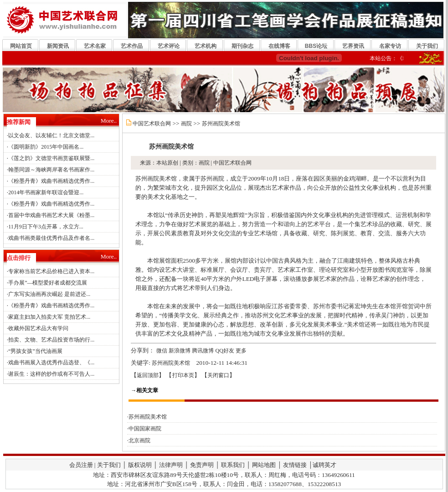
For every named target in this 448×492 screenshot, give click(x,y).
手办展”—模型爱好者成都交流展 (48, 283)
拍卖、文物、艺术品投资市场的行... (51, 340)
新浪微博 (180, 351)
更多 (241, 351)
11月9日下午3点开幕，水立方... (46, 227)
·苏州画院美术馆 (147, 417)
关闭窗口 (218, 375)
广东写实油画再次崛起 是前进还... (49, 294)
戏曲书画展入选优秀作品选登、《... (51, 363)
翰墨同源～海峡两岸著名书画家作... (51, 170)
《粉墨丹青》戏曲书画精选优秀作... (51, 181)
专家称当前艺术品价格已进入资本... (51, 271)
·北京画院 (139, 440)
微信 (162, 351)
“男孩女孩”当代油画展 (35, 351)
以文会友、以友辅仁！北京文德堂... (51, 135)
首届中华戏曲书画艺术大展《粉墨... (51, 215)
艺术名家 (95, 46)
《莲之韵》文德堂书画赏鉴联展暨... (51, 158)
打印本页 (183, 375)
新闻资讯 (58, 46)
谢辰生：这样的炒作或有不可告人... (51, 374)
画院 (186, 124)
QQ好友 (225, 351)
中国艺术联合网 (152, 124)
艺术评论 (169, 46)
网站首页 (21, 46)
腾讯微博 (203, 351)
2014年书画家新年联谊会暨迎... (46, 192)
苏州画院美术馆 (221, 124)
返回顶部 (148, 375)
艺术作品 (132, 46)
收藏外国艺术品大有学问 (38, 328)
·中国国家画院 (144, 429)
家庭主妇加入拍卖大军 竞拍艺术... (49, 317)
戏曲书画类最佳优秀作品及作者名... (51, 238)
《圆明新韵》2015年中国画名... (46, 147)
